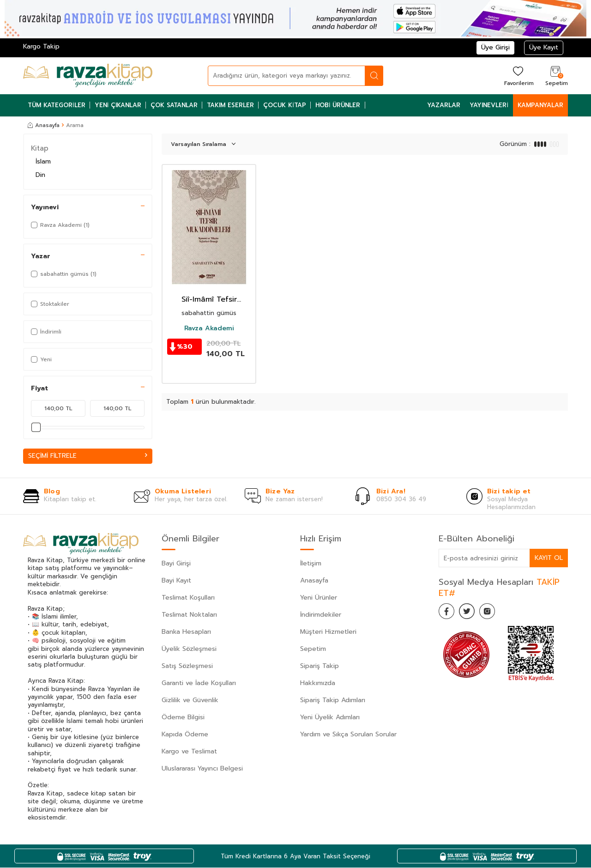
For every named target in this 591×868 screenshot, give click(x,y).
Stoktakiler (50, 304)
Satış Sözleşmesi (187, 666)
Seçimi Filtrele (88, 456)
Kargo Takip (41, 46)
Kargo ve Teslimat (189, 752)
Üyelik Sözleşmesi (189, 649)
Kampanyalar (540, 105)
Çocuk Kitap (285, 105)
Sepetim (313, 649)
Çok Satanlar (174, 105)
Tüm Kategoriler (57, 105)
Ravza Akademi (209, 328)
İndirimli (46, 332)
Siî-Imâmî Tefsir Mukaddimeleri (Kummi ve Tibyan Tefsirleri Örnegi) (209, 300)
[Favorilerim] (518, 76)
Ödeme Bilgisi (183, 718)
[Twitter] (471, 613)
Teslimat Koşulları (188, 598)
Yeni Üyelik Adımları (330, 718)
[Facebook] (448, 613)
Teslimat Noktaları (189, 615)
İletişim (311, 564)
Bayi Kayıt (176, 581)
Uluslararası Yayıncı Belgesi (202, 769)
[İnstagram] (494, 613)
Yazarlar (444, 105)
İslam (43, 161)
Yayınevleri (489, 105)
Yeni (41, 359)
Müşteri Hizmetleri (328, 632)
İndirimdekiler (321, 615)
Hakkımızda (318, 683)
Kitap (40, 148)
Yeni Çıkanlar (118, 105)
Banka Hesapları (186, 632)
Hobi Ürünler (338, 105)
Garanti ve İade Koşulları (199, 683)
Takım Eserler (230, 105)
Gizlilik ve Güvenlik (190, 701)
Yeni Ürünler (319, 598)
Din (40, 175)
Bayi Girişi (176, 564)
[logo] (88, 76)
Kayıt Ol (549, 558)
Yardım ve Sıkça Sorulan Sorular (348, 735)
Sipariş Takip (320, 666)
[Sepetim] (555, 76)
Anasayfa (44, 125)
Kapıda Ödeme (185, 735)
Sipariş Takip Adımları (333, 701)
